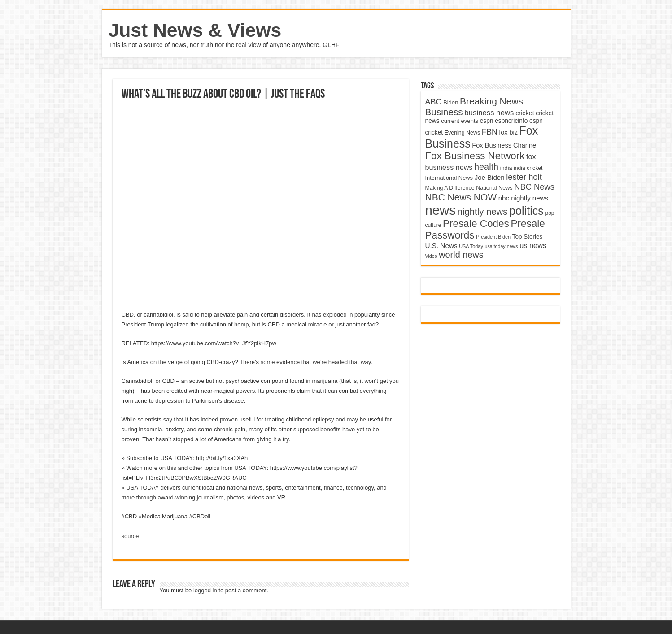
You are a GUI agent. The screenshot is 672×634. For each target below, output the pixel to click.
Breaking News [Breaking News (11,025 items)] (491, 101)
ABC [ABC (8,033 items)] (434, 102)
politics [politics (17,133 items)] (526, 211)
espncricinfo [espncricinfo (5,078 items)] (511, 121)
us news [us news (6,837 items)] (533, 245)
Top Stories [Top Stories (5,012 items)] (528, 237)
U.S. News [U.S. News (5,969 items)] (441, 245)
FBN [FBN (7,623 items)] (490, 132)
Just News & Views (195, 30)
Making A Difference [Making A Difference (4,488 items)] (450, 188)
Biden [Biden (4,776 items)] (451, 102)
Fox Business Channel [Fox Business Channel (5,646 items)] (505, 145)
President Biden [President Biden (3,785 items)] (493, 237)
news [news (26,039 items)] (441, 210)
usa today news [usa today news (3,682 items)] (501, 246)
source (130, 536)
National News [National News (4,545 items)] (494, 188)
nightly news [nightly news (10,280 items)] (483, 212)
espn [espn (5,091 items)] (487, 121)
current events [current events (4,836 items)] (460, 121)
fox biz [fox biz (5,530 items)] (508, 132)
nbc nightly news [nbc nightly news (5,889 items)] (523, 198)
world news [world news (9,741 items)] (461, 255)
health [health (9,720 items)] (486, 167)
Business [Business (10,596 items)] (444, 112)
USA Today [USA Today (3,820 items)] (471, 246)
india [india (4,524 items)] (506, 168)
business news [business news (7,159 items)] (489, 113)
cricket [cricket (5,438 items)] (525, 113)
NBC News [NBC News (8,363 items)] (534, 187)
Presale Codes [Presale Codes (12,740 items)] (476, 224)
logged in (205, 590)
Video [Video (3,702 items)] (431, 256)
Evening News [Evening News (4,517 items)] (462, 133)
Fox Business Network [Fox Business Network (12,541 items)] (475, 156)
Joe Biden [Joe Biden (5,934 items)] (490, 177)
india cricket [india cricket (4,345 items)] (528, 168)
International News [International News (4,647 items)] (449, 178)
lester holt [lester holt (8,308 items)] (524, 177)
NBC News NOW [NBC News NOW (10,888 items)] (461, 197)
